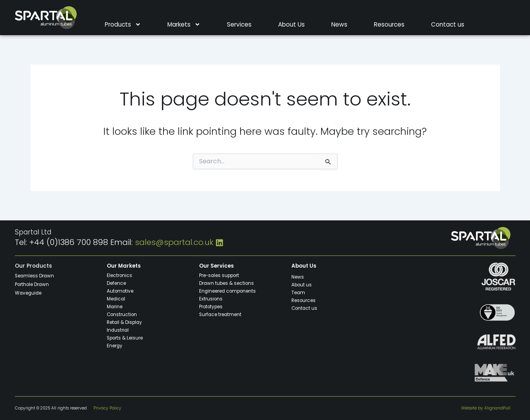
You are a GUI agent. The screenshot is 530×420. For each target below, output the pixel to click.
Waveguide (29, 293)
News (339, 25)
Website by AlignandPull (486, 408)
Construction (122, 314)
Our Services (216, 266)
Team (298, 292)
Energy (115, 345)
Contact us (448, 25)
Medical (116, 298)
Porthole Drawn (32, 284)
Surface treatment (221, 314)
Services (239, 25)
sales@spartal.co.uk (174, 242)
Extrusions (211, 298)
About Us (291, 25)
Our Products (33, 266)
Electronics (119, 275)
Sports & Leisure (125, 338)
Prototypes (211, 306)
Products (123, 25)
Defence (116, 283)
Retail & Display (125, 322)
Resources (389, 25)
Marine (115, 306)
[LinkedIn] (219, 242)
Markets (184, 25)
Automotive (120, 291)
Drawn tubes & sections (227, 283)
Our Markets (124, 266)
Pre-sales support (220, 275)
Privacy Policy (107, 408)
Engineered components (228, 291)
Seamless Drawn (35, 275)
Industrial (118, 330)
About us (302, 284)
